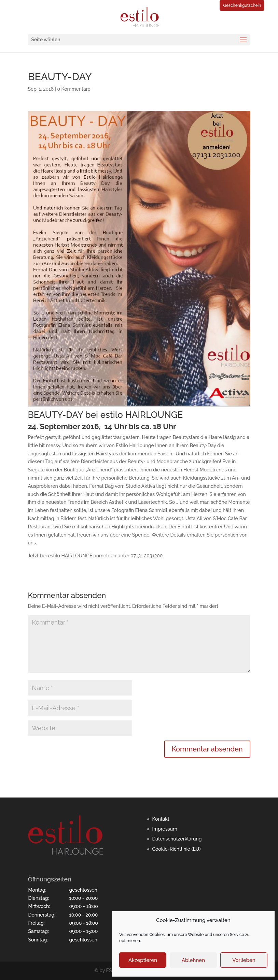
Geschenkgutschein (242, 5)
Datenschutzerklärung (177, 839)
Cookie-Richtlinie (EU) (176, 849)
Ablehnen (193, 960)
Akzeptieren (143, 960)
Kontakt (161, 819)
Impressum (165, 829)
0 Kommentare (74, 89)
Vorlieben (244, 960)
